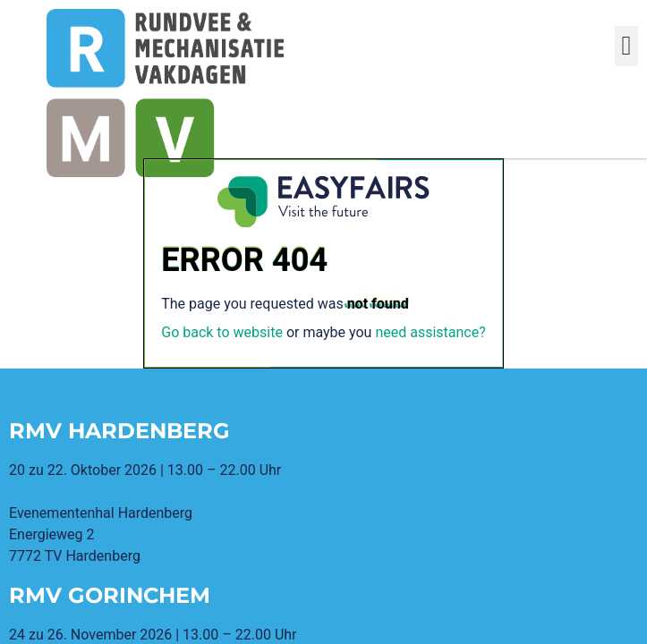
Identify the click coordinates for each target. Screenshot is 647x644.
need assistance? (430, 332)
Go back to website (222, 332)
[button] (626, 46)
